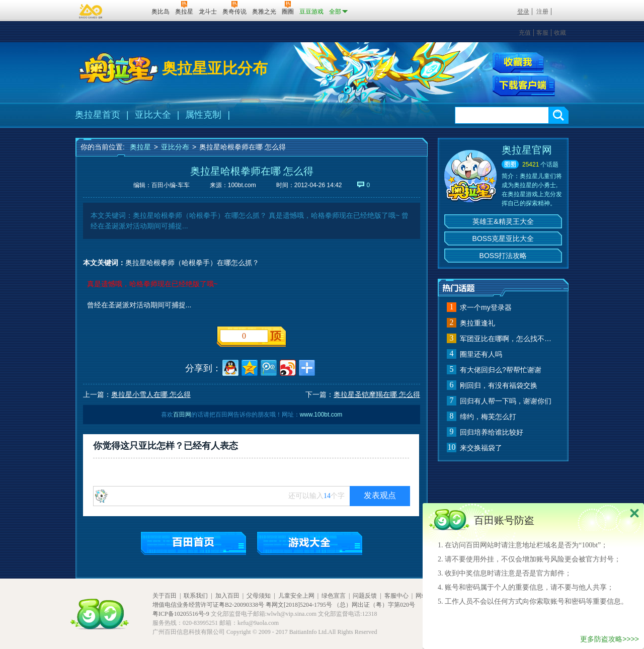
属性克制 (203, 115)
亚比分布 (175, 147)
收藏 (560, 33)
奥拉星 (140, 147)
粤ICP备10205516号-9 (181, 614)
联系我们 (196, 596)
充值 (525, 33)
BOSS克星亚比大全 (503, 238)
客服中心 (396, 596)
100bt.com (242, 185)
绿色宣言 (334, 596)
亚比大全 (153, 115)
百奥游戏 (91, 11)
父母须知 (259, 596)
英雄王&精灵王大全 (503, 221)
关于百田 (165, 596)
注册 (542, 12)
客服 (542, 33)
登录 (523, 12)
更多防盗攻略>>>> (610, 639)
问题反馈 (365, 596)
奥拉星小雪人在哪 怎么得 (151, 394)
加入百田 (227, 596)
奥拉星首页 (98, 115)
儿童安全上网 (296, 596)
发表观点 (380, 495)
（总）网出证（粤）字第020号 (374, 605)
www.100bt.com (321, 415)
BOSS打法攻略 (503, 256)
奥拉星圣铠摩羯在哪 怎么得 (377, 394)
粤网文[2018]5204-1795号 (299, 605)
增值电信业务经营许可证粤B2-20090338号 (208, 605)
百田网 (129, 11)
